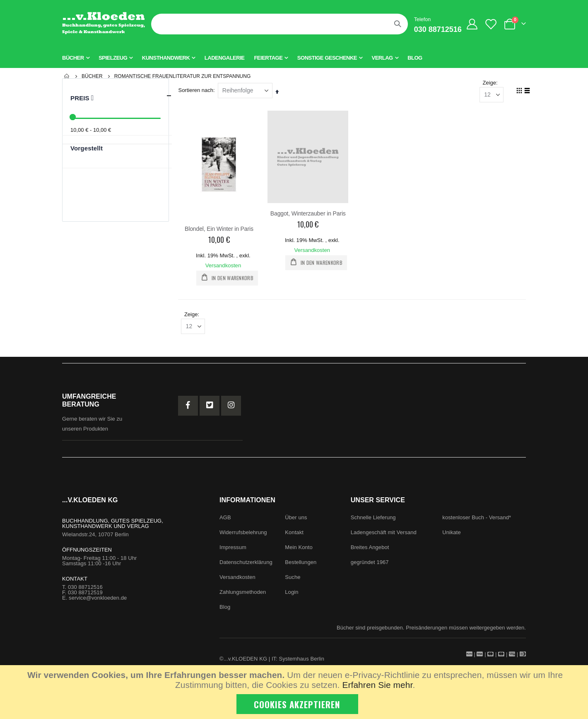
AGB (225, 520)
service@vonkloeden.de (98, 600)
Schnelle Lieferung (373, 520)
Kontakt (294, 535)
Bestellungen (301, 565)
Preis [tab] (121, 96)
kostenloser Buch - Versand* (477, 520)
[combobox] (280, 24)
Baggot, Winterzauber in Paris (309, 214)
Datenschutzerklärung (246, 565)
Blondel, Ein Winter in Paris (221, 229)
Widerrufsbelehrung (243, 535)
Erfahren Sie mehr (377, 685)
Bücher (92, 76)
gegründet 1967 (370, 565)
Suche (293, 580)
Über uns (296, 520)
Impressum (233, 550)
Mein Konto (299, 550)
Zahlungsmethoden (243, 594)
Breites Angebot (370, 550)
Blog (225, 609)
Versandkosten (225, 266)
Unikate (452, 535)
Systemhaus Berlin (302, 661)
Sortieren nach (198, 91)
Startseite (67, 76)
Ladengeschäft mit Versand (384, 535)
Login (292, 594)
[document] (295, 692)
